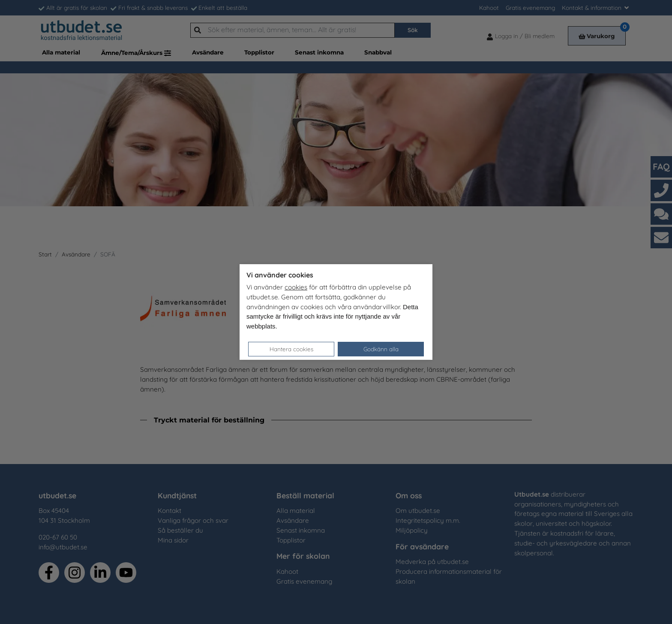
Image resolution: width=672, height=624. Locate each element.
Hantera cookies (291, 349)
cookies (296, 287)
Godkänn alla (381, 349)
